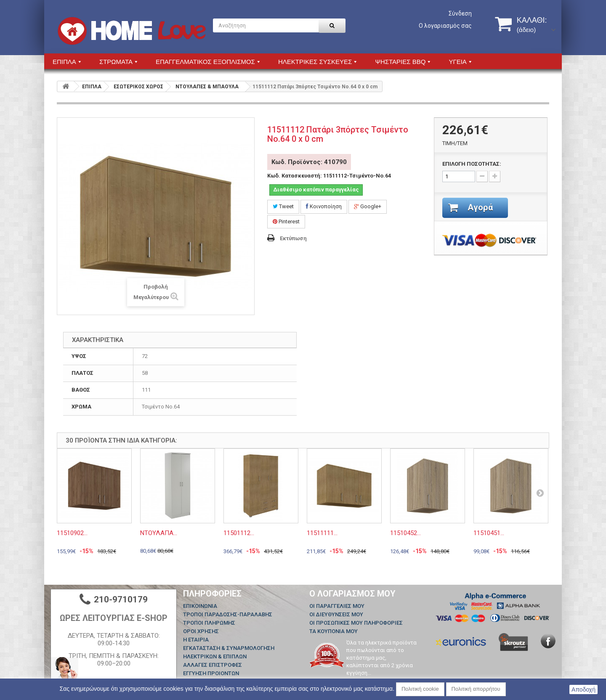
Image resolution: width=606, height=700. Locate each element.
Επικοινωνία (200, 606)
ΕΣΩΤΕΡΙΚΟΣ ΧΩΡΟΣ (138, 87)
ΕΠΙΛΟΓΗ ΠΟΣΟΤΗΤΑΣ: (472, 164)
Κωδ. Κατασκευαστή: (295, 176)
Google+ (368, 206)
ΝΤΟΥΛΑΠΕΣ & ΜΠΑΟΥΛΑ (207, 87)
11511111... (322, 533)
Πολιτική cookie (420, 689)
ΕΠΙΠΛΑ (92, 87)
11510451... (489, 533)
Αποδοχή (583, 689)
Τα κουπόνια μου (334, 631)
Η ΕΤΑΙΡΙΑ (196, 640)
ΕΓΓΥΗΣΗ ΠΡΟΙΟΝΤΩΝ (211, 673)
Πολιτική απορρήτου (476, 689)
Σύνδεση (460, 13)
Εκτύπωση (293, 238)
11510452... (405, 533)
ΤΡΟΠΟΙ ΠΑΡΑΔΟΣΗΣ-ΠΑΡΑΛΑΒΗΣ (228, 614)
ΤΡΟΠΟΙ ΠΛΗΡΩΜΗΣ (209, 623)
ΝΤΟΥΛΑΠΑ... (159, 533)
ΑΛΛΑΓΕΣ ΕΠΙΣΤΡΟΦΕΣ (213, 665)
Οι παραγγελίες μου (337, 606)
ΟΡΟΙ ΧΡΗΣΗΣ (201, 631)
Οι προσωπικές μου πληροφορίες (356, 623)
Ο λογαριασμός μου (352, 594)
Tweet (283, 206)
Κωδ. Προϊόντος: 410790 (309, 162)
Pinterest (286, 221)
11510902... (72, 533)
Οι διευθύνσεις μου (336, 614)
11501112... (239, 533)
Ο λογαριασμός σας (445, 26)
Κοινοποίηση (324, 206)
